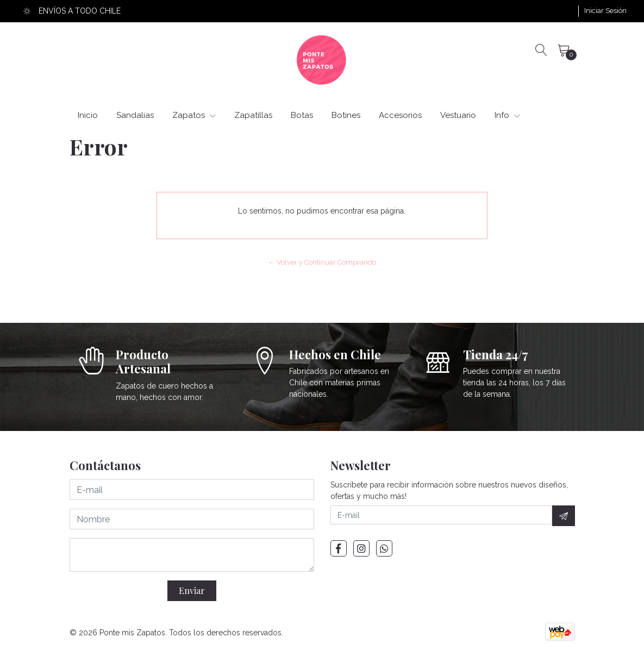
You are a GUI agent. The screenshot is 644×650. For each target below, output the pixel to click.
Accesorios (400, 115)
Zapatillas (253, 115)
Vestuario (458, 115)
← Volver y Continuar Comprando (322, 262)
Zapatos (194, 115)
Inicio (88, 115)
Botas (302, 115)
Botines (346, 115)
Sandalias (135, 115)
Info (507, 115)
